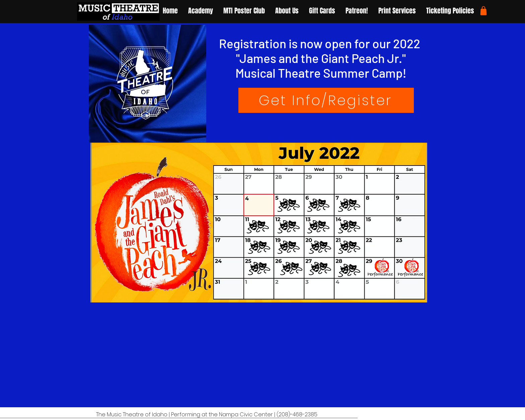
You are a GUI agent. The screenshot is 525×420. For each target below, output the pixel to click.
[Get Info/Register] (326, 100)
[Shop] (483, 11)
